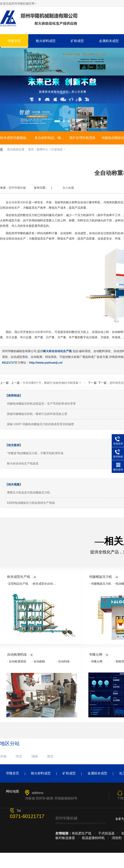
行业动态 (57, 150)
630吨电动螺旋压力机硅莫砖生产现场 (31, 503)
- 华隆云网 (96, 661)
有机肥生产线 (82, 833)
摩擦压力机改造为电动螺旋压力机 (28, 492)
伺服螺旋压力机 (104, 577)
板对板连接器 (65, 838)
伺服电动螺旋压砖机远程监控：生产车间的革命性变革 (41, 404)
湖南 (35, 756)
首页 (31, 150)
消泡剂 (117, 838)
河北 (19, 756)
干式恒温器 (106, 833)
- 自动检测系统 (17, 661)
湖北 (50, 756)
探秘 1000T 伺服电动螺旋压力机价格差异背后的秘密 (40, 424)
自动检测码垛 (20, 654)
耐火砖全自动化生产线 (57, 351)
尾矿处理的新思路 (82, 138)
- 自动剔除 (38, 661)
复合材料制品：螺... (49, 138)
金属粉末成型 (97, 773)
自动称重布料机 (19, 202)
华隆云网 (99, 654)
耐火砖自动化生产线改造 (23, 463)
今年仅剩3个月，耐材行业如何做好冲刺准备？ (52, 383)
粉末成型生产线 (22, 577)
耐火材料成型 (46, 41)
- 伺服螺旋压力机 (100, 584)
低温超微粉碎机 (93, 838)
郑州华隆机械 (17, 188)
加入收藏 (68, 188)
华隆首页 (14, 41)
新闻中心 (42, 150)
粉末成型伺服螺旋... (14, 138)
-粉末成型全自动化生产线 (48, 584)
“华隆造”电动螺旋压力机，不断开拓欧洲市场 (35, 453)
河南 (3, 756)
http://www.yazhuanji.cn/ (46, 363)
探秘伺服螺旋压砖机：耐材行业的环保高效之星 (37, 414)
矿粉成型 (77, 41)
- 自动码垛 (63, 661)
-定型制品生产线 (18, 584)
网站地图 (13, 791)
